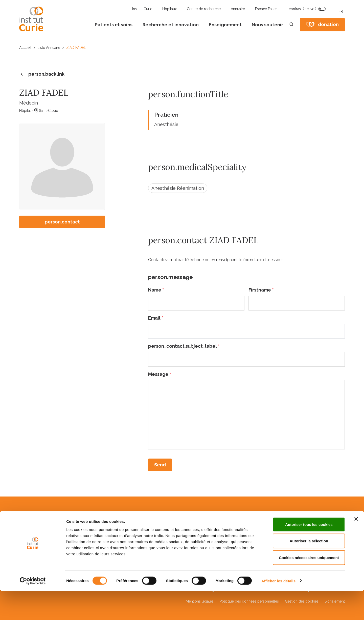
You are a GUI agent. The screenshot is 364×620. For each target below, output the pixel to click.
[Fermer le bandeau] (356, 548)
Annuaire (238, 9)
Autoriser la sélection (309, 570)
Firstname (261, 290)
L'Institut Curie (141, 9)
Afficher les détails (278, 610)
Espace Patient (267, 9)
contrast (302, 9)
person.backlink (42, 74)
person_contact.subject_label (184, 346)
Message (160, 374)
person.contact (62, 222)
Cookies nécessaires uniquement (309, 587)
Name (156, 290)
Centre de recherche (204, 9)
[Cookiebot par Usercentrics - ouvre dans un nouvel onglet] (33, 610)
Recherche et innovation (171, 25)
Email (156, 318)
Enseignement (225, 25)
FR (341, 11)
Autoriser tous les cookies (309, 554)
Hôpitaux (169, 9)
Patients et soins (114, 25)
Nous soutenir (267, 25)
